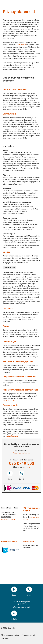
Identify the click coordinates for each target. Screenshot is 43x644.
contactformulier (9, 400)
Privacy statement (28, 635)
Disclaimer (5, 639)
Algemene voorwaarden (10, 635)
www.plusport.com (8, 519)
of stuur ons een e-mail (22, 607)
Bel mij (21, 473)
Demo (10, 473)
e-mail (28, 467)
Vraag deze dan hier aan (22, 453)
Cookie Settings (9, 267)
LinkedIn (14, 613)
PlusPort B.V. (21, 45)
